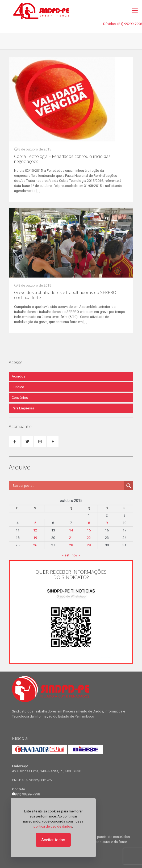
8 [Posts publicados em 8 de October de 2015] (89, 523)
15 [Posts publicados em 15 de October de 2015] (89, 530)
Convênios (20, 398)
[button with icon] (14, 441)
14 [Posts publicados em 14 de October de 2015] (71, 530)
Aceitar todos (53, 840)
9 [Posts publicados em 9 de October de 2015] (107, 523)
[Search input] (68, 486)
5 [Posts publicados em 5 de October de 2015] (35, 523)
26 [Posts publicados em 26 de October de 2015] (35, 545)
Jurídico (18, 387)
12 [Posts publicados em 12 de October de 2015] (35, 530)
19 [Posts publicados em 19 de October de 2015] (35, 538)
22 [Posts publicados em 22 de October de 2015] (89, 538)
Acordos (18, 376)
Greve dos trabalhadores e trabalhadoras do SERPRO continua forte (65, 295)
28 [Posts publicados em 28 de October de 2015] (71, 545)
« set (66, 555)
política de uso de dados (53, 826)
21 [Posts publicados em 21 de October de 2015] (71, 538)
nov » (76, 555)
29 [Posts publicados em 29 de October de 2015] (89, 545)
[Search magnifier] (129, 486)
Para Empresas (23, 408)
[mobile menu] (135, 11)
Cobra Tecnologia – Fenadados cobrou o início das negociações (62, 159)
